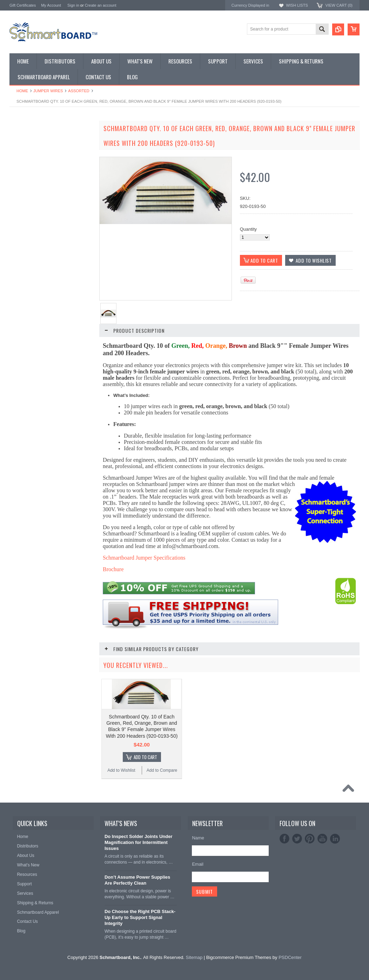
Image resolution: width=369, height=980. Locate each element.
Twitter (297, 866)
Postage (18, 245)
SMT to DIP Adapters (31, 162)
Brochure (113, 569)
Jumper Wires (48, 91)
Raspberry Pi (23, 180)
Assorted (79, 91)
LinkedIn (335, 866)
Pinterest (310, 866)
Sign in (73, 5)
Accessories (22, 215)
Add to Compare (72, 374)
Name (198, 866)
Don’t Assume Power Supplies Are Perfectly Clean (137, 907)
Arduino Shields (25, 168)
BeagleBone (22, 174)
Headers (18, 209)
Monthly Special (26, 138)
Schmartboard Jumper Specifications (144, 558)
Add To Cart (55, 360)
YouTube (322, 866)
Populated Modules (29, 198)
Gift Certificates (23, 5)
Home (22, 91)
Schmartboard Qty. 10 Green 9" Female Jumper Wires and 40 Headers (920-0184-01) (51, 549)
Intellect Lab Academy (32, 239)
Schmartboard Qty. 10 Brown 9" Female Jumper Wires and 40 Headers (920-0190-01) (52, 759)
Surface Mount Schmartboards (40, 156)
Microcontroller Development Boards (46, 192)
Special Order (23, 144)
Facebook (284, 866)
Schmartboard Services (33, 227)
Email (198, 892)
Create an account (101, 5)
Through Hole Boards (31, 150)
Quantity (248, 229)
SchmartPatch (24, 186)
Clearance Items (26, 221)
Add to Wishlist (30, 374)
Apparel (17, 233)
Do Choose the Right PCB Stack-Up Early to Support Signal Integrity (140, 945)
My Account (51, 5)
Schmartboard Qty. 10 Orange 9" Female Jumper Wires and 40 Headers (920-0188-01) (51, 654)
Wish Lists (297, 5)
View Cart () (339, 5)
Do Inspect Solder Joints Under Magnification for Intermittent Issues (139, 870)
